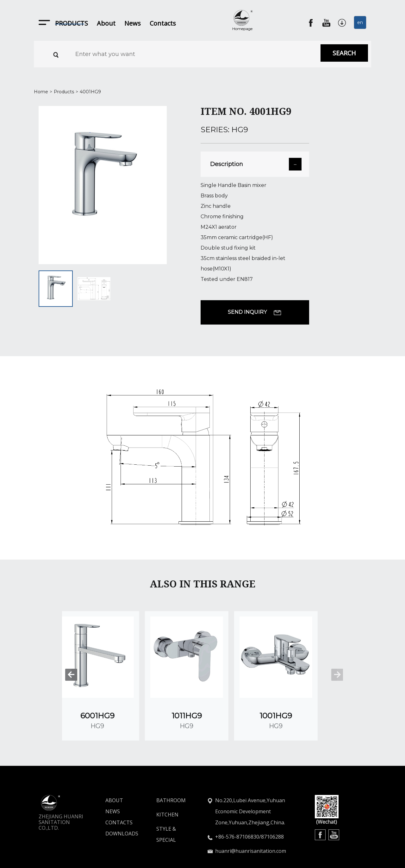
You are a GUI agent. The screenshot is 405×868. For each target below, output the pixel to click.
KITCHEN (167, 794)
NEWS (110, 791)
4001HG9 (90, 92)
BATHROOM (171, 780)
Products (64, 92)
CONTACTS (110, 802)
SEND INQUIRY (255, 312)
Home (41, 92)
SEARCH (344, 53)
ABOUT (110, 780)
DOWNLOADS (110, 813)
